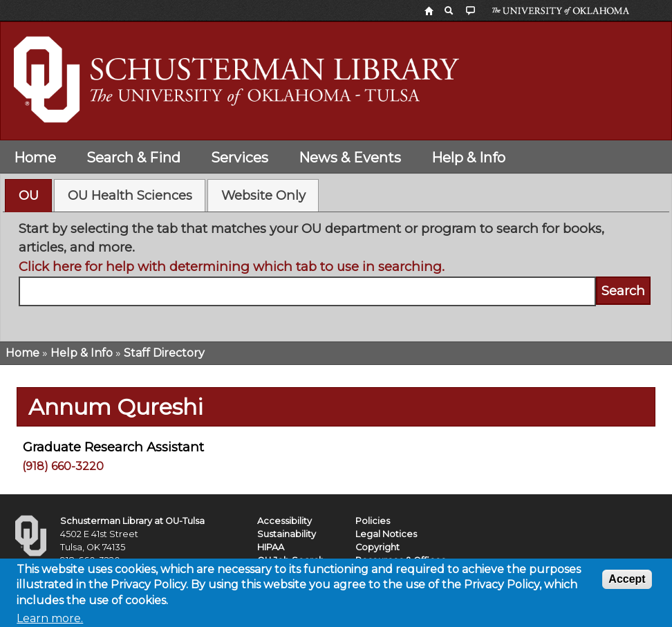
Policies (373, 521)
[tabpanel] (336, 272)
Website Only (263, 195)
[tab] (28, 196)
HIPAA (271, 547)
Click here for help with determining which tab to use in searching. (232, 266)
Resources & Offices (400, 560)
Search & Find (133, 158)
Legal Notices (386, 534)
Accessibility (284, 521)
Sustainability (287, 534)
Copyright (377, 547)
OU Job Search (291, 560)
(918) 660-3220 (63, 466)
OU (29, 195)
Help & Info (468, 158)
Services (240, 158)
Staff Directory (164, 353)
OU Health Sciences (130, 195)
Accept (627, 583)
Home (35, 158)
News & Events (350, 158)
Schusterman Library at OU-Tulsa (132, 521)
